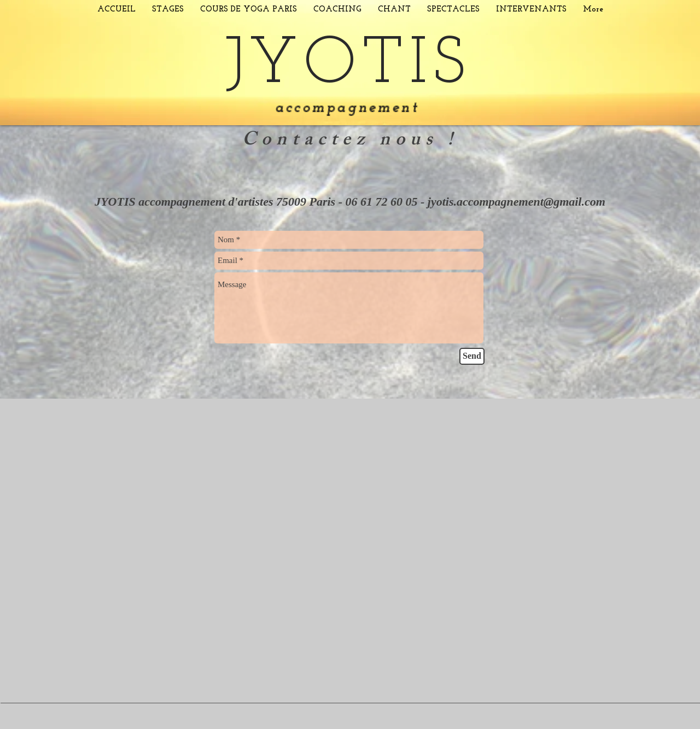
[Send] (472, 356)
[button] (168, 10)
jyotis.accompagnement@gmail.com (517, 202)
